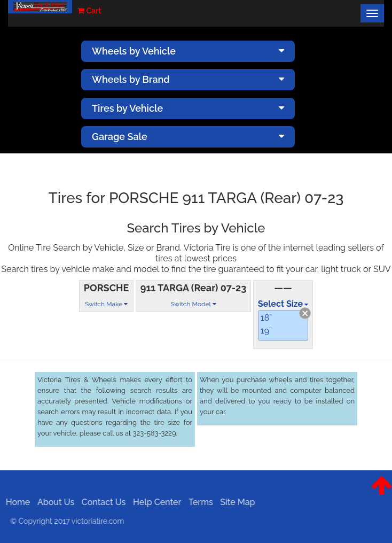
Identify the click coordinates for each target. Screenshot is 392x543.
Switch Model (193, 304)
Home (15, 502)
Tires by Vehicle (188, 108)
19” (266, 331)
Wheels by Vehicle (188, 51)
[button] (382, 494)
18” (266, 318)
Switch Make (106, 304)
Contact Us (101, 502)
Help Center (154, 502)
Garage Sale (188, 137)
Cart (89, 11)
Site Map (235, 502)
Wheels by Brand (188, 79)
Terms (198, 502)
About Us (53, 502)
